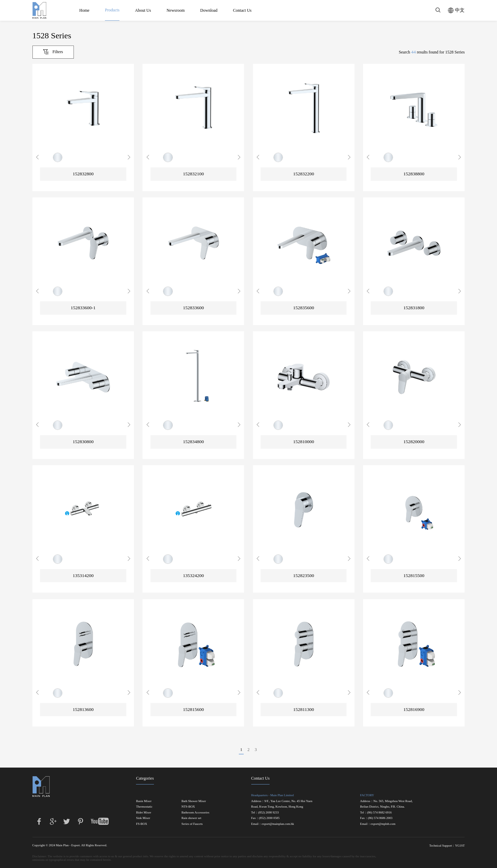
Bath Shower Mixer (194, 801)
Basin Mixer (144, 801)
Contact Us (242, 10)
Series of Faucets (192, 824)
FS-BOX (142, 824)
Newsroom (176, 10)
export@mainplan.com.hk (278, 824)
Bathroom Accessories (196, 813)
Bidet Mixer (144, 813)
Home (84, 10)
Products (112, 10)
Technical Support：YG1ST (447, 846)
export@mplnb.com (383, 824)
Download (209, 10)
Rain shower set (192, 818)
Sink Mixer (143, 818)
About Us (143, 10)
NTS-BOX (188, 807)
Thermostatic (144, 807)
